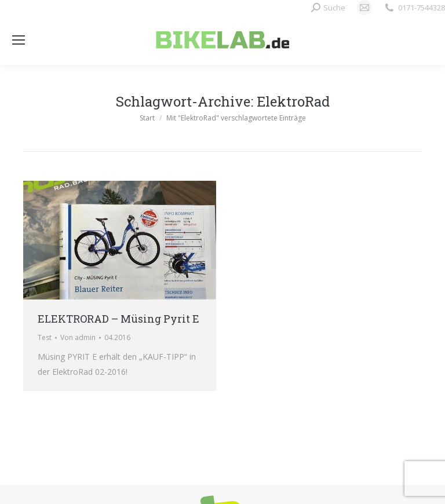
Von (78, 337)
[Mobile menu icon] (19, 40)
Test (45, 337)
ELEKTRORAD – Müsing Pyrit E (118, 319)
